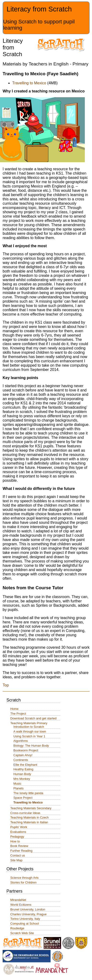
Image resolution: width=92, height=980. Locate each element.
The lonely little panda (28, 793)
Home (14, 709)
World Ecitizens (21, 905)
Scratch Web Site (22, 933)
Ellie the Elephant (25, 765)
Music (17, 784)
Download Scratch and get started (33, 718)
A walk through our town (30, 731)
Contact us (18, 855)
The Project (18, 714)
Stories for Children (23, 882)
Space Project (23, 798)
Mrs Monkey (22, 779)
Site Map (16, 860)
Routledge (17, 928)
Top (6, 685)
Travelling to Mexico (29, 83)
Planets (19, 788)
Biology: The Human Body (31, 746)
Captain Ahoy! (23, 755)
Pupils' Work (19, 827)
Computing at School (25, 924)
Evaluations (18, 832)
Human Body (22, 774)
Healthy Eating (23, 769)
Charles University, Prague (28, 914)
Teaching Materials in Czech (29, 817)
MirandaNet (18, 900)
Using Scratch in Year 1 (29, 736)
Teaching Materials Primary (29, 723)
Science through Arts (24, 878)
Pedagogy (17, 837)
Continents (21, 760)
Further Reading (21, 851)
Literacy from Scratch (39, 9)
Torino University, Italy (25, 919)
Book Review (19, 846)
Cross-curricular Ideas (25, 813)
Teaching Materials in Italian (29, 822)
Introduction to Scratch (29, 727)
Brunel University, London (28, 909)
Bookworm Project (26, 750)
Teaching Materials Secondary (31, 808)
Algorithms (21, 741)
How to (15, 841)
